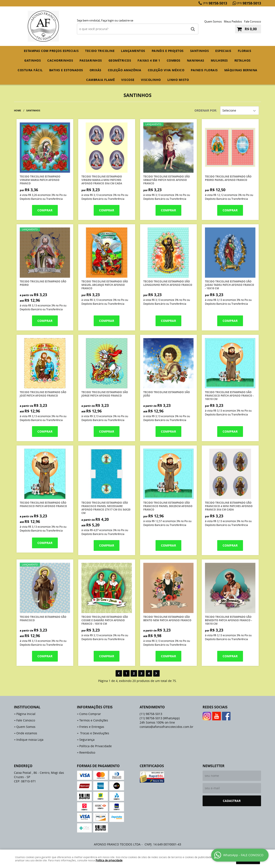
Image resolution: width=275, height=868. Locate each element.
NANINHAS (196, 60)
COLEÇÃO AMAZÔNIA (125, 70)
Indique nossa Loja (30, 740)
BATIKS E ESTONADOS (66, 70)
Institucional (27, 707)
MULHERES (219, 60)
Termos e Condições (94, 720)
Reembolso (87, 752)
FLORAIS (245, 51)
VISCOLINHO (151, 80)
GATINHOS (33, 60)
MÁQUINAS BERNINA (241, 70)
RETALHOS (243, 60)
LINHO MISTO (178, 80)
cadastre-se (126, 20)
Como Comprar (90, 714)
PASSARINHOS (91, 60)
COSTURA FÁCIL (30, 70)
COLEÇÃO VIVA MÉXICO (166, 70)
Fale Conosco (253, 21)
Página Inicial (26, 714)
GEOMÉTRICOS (120, 60)
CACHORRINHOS (60, 60)
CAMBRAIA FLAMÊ (100, 80)
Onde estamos (27, 733)
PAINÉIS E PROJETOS (168, 51)
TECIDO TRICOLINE (100, 51)
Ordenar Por (205, 110)
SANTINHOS (200, 51)
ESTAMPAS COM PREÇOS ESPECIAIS (51, 51)
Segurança (87, 740)
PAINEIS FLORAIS (204, 70)
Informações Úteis (95, 707)
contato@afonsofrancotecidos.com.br (167, 727)
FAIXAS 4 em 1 (149, 60)
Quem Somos (213, 21)
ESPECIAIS (223, 51)
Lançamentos (133, 51)
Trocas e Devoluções (94, 733)
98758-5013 (215, 3)
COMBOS (174, 60)
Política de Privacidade (95, 746)
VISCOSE (128, 80)
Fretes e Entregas (92, 727)
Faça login (108, 20)
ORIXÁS (95, 70)
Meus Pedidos (233, 21)
